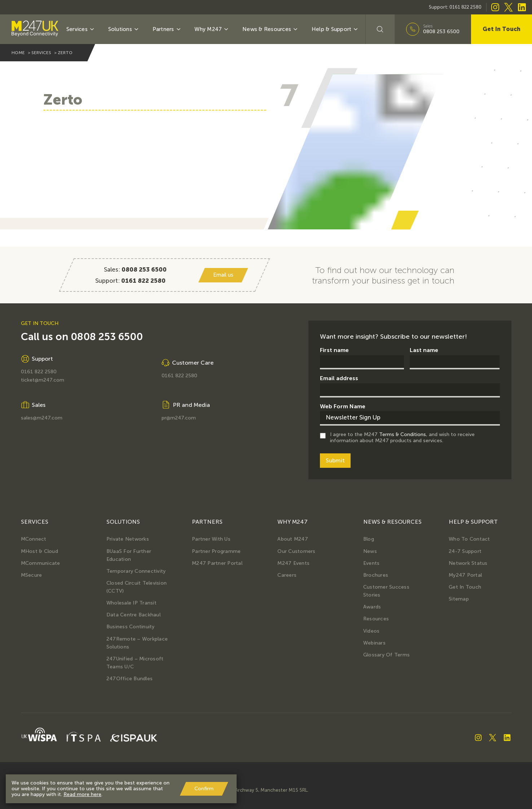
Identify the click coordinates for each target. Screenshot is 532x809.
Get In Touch (502, 29)
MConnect (34, 539)
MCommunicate (41, 563)
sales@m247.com (42, 418)
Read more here (82, 794)
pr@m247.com (179, 418)
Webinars (374, 643)
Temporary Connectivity (136, 571)
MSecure (32, 575)
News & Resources (270, 29)
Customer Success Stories (386, 591)
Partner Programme (216, 551)
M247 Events (293, 563)
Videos (371, 631)
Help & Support (335, 29)
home (18, 53)
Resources (376, 619)
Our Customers (296, 551)
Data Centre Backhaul (133, 615)
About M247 (293, 539)
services (41, 53)
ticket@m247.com (43, 380)
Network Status (468, 563)
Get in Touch (465, 587)
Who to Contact (469, 539)
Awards (372, 607)
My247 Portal (465, 575)
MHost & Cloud (39, 551)
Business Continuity (131, 627)
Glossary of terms (386, 655)
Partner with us (211, 539)
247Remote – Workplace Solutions (137, 643)
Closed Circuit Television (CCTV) (137, 587)
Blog (369, 539)
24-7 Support (465, 551)
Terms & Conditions (403, 434)
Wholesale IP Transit (131, 603)
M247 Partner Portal (217, 563)
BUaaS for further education (129, 555)
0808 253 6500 (441, 32)
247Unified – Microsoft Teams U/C (135, 663)
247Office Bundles (129, 679)
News (370, 551)
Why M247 (212, 29)
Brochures (376, 575)
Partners (167, 29)
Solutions (124, 29)
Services (81, 29)
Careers (287, 575)
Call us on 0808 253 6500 (82, 337)
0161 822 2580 (465, 7)
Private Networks (128, 539)
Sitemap (459, 599)
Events (371, 563)
